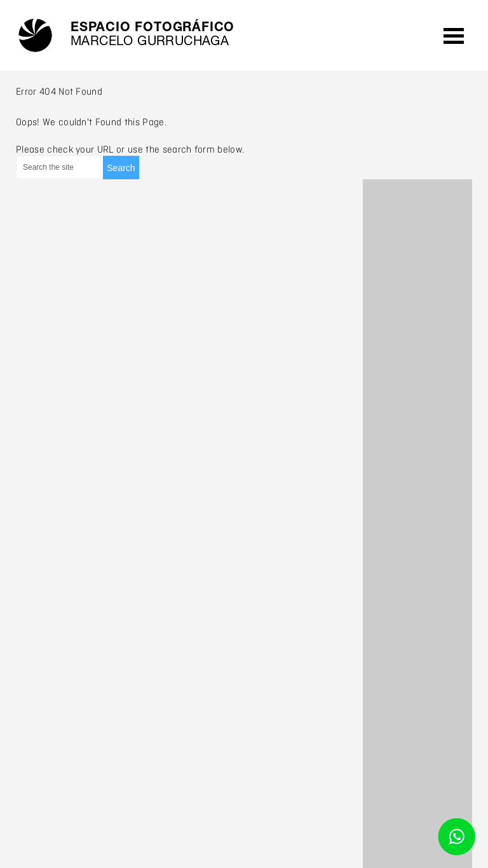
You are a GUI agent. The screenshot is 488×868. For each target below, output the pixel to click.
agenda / (405, 36)
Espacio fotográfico (152, 36)
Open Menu (454, 35)
